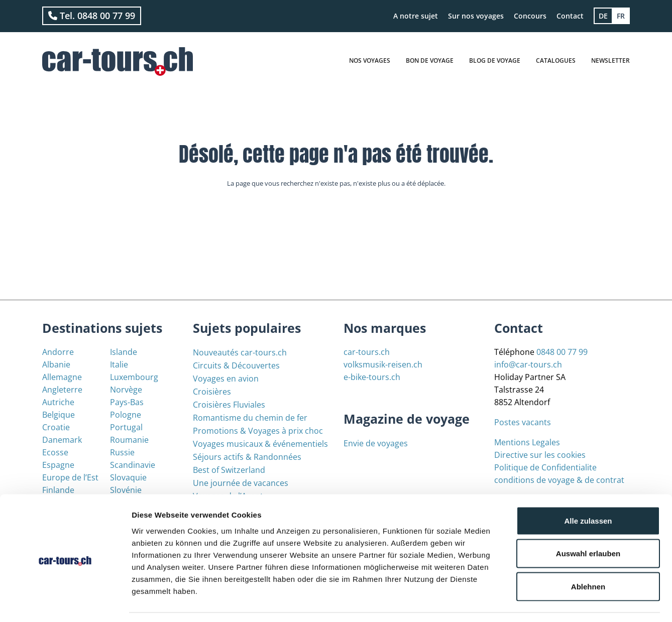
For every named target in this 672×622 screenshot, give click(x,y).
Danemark (62, 440)
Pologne (126, 415)
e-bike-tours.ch (372, 377)
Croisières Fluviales (229, 405)
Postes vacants (523, 422)
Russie (122, 452)
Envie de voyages (376, 443)
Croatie (56, 427)
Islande (124, 352)
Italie (119, 364)
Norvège (126, 390)
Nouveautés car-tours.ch (240, 352)
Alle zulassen (588, 490)
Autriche (58, 402)
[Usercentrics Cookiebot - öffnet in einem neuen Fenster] (65, 602)
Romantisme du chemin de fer (250, 418)
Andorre (58, 352)
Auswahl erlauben (588, 523)
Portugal (126, 427)
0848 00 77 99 (562, 352)
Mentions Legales (527, 442)
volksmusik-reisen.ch (383, 364)
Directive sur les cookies (540, 455)
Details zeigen (534, 602)
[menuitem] (603, 16)
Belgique (59, 415)
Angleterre (62, 390)
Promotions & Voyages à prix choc (258, 431)
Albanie (56, 364)
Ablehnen (588, 556)
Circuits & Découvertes (236, 365)
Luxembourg (134, 377)
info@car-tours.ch (528, 364)
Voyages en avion (226, 379)
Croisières (212, 392)
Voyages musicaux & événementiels (260, 444)
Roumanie (129, 440)
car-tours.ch (367, 352)
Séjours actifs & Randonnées (247, 457)
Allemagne (62, 377)
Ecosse (55, 452)
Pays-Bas (127, 402)
